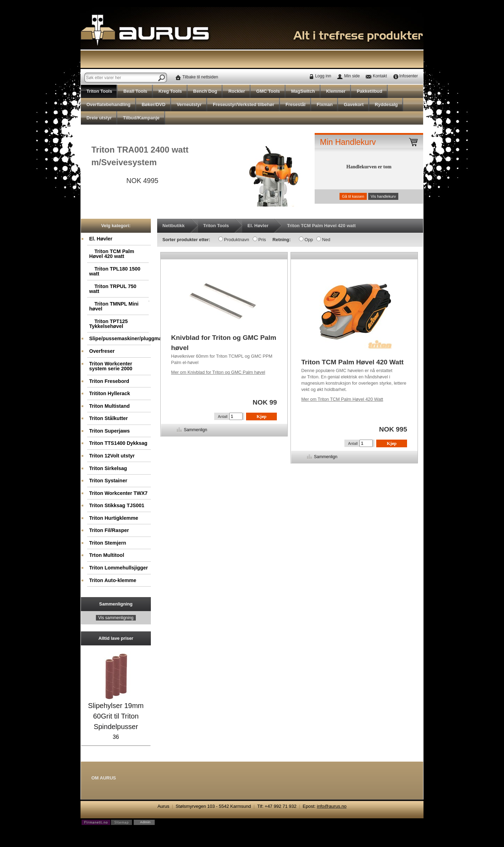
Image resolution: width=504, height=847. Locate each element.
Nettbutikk (174, 226)
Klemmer (336, 91)
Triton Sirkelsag (108, 468)
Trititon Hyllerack (110, 393)
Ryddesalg (386, 104)
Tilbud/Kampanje (141, 118)
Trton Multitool (107, 555)
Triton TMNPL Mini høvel (114, 306)
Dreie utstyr (99, 118)
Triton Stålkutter (108, 418)
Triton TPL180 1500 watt (115, 271)
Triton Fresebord (109, 381)
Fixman (325, 104)
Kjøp (261, 416)
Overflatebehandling (108, 104)
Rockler (237, 91)
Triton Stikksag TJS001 (117, 505)
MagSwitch (303, 91)
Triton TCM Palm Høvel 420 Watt (342, 399)
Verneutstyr (189, 104)
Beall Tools (135, 91)
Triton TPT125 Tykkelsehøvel (108, 324)
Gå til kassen (353, 196)
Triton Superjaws (110, 431)
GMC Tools (268, 91)
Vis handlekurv (383, 196)
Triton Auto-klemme (113, 580)
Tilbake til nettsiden (200, 77)
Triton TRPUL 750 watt (113, 289)
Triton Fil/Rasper (109, 530)
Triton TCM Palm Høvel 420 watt (112, 254)
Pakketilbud (369, 91)
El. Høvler (101, 239)
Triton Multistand (110, 406)
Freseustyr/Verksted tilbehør (244, 104)
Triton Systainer (108, 481)
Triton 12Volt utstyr (112, 456)
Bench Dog (205, 91)
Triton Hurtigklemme (114, 518)
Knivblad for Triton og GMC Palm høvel (218, 372)
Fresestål (296, 104)
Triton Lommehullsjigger (119, 568)
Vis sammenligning (116, 618)
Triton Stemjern (108, 543)
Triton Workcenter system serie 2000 (111, 366)
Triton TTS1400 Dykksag (118, 443)
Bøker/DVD (154, 104)
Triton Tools (99, 91)
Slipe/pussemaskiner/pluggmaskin (120, 338)
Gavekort (353, 104)
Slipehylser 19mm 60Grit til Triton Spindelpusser (116, 716)
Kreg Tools (170, 91)
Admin (145, 822)
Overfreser (102, 351)
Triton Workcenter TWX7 (118, 493)
